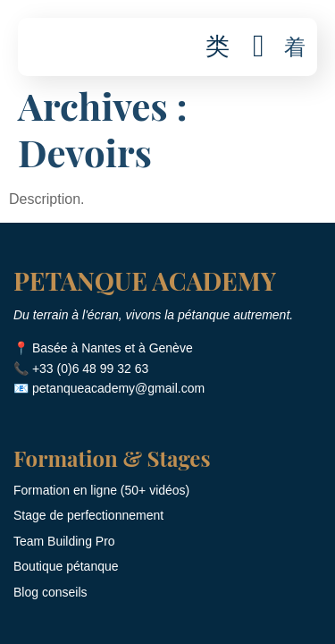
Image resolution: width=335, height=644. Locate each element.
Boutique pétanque (66, 566)
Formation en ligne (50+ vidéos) (101, 490)
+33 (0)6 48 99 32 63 (90, 369)
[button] (295, 47)
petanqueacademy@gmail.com (118, 388)
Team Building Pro (64, 541)
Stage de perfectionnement (88, 515)
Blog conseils (50, 592)
